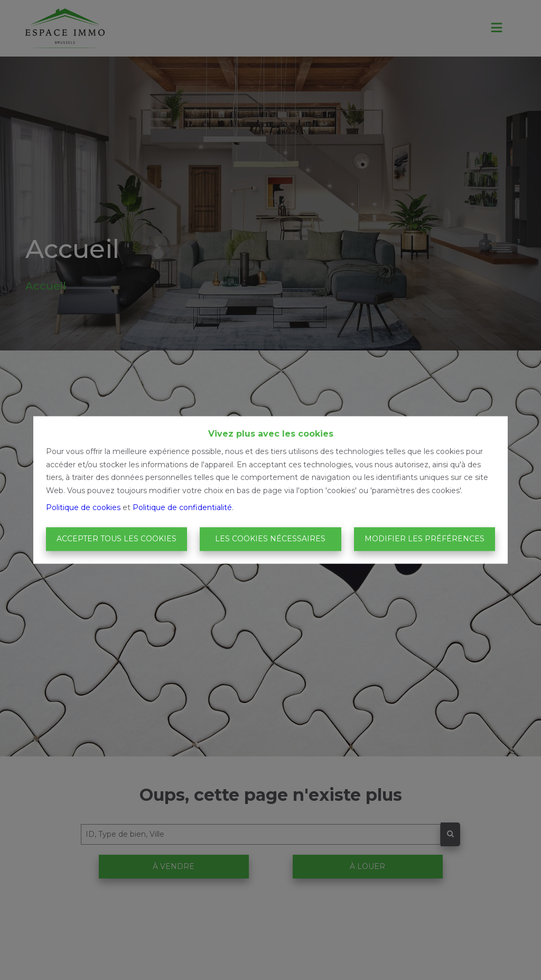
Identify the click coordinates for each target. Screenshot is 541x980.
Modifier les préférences (425, 539)
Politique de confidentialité (182, 508)
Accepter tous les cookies (116, 539)
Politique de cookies (83, 508)
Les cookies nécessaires (270, 539)
